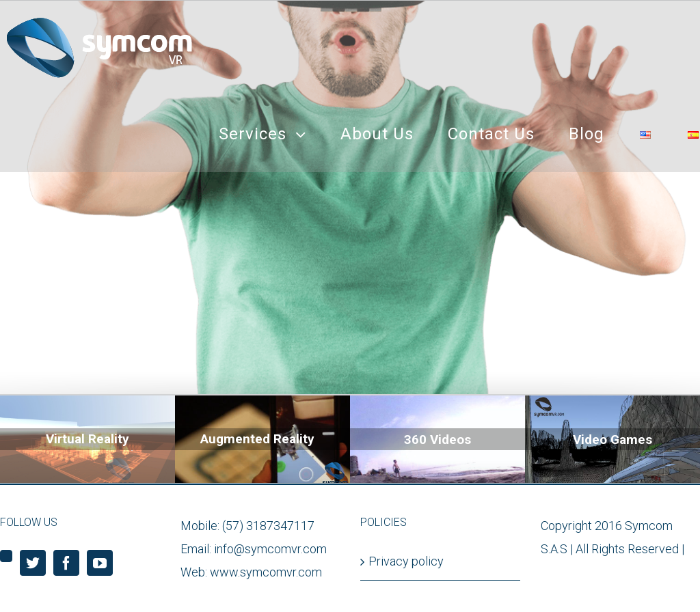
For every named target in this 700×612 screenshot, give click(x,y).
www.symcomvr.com (266, 572)
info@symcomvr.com (270, 549)
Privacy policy (406, 561)
